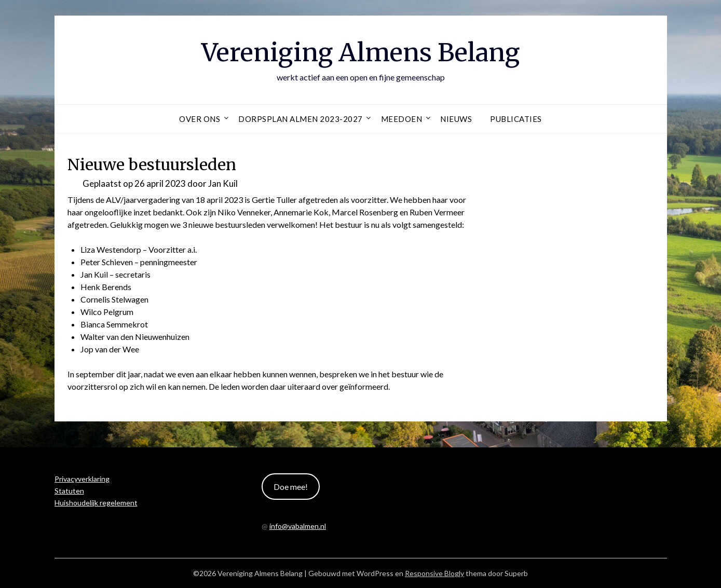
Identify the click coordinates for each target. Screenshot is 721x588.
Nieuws (456, 119)
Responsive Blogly (434, 573)
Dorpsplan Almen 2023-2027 (301, 119)
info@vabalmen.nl (298, 526)
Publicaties (516, 119)
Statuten (69, 491)
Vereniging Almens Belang (360, 52)
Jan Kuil (223, 183)
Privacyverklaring (82, 479)
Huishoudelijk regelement (96, 503)
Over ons (200, 119)
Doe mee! (291, 487)
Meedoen (402, 119)
